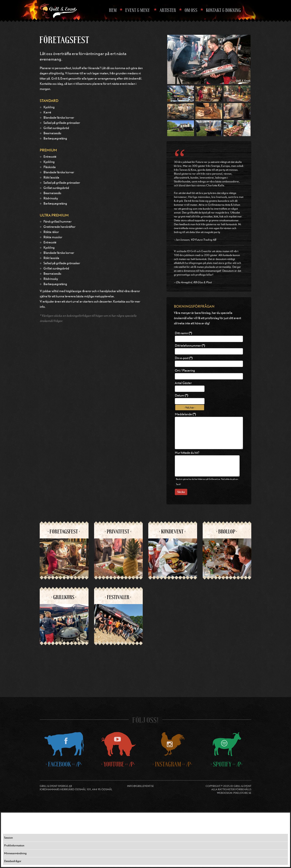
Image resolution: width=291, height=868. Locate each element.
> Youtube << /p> (118, 764)
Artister (168, 10)
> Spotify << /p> (227, 764)
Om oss (191, 10)
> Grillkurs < (64, 597)
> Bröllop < (227, 532)
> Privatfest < (118, 532)
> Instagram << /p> (173, 764)
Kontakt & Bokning (224, 10)
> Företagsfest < (64, 532)
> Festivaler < (118, 597)
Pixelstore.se (242, 793)
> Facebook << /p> (64, 764)
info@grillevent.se (140, 786)
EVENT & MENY (138, 10)
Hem (113, 10)
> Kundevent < (173, 532)
